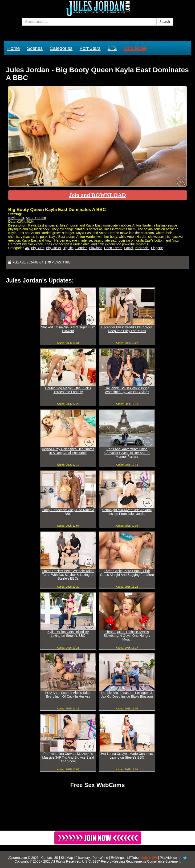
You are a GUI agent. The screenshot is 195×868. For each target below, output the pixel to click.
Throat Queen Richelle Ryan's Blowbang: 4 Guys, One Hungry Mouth (127, 636)
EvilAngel (118, 858)
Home (14, 48)
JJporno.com (17, 858)
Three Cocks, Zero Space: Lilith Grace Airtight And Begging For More (127, 573)
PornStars (90, 48)
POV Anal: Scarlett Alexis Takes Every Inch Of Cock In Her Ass (68, 695)
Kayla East (16, 218)
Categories (61, 48)
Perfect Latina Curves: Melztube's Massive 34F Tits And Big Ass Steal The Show (68, 757)
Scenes (35, 48)
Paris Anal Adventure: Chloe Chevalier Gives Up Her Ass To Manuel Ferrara (127, 453)
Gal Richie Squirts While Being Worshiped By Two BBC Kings (127, 390)
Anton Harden (36, 218)
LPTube (133, 858)
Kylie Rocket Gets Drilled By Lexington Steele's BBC (68, 634)
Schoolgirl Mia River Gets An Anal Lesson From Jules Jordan (127, 512)
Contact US (50, 858)
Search (165, 22)
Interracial (142, 248)
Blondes (81, 248)
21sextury (83, 858)
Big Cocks (53, 248)
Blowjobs (96, 248)
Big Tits (68, 248)
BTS (112, 48)
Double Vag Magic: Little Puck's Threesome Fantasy (68, 390)
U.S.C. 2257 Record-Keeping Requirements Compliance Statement (131, 861)
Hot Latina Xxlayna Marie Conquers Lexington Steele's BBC (127, 756)
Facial (128, 248)
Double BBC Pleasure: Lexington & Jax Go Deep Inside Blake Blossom (127, 695)
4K (27, 248)
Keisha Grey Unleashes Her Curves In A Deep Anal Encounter (68, 451)
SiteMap (67, 858)
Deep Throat (113, 248)
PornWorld (100, 858)
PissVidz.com (170, 858)
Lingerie (157, 248)
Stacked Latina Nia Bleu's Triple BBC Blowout (68, 329)
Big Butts (38, 248)
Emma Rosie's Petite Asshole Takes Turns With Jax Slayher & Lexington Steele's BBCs (68, 575)
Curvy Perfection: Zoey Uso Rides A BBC (68, 512)
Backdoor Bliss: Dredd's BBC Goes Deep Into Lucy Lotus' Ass (127, 329)
